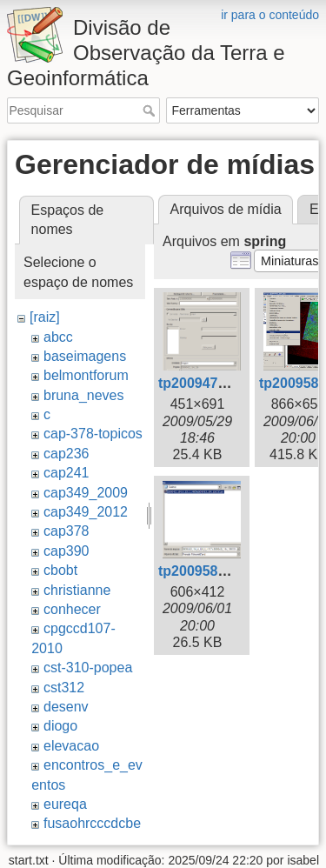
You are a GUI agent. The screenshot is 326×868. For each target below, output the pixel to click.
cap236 (67, 454)
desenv (66, 707)
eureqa (65, 804)
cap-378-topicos (93, 434)
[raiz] (45, 317)
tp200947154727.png (226, 383)
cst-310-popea (88, 668)
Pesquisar (151, 110)
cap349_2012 (86, 512)
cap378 (67, 531)
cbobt (60, 570)
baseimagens (85, 356)
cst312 (64, 688)
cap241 (67, 473)
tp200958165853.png (226, 571)
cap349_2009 (86, 493)
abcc (58, 337)
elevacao (71, 746)
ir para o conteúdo (270, 15)
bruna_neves (84, 395)
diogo (60, 726)
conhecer (72, 609)
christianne (77, 590)
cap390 (67, 551)
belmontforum (86, 375)
